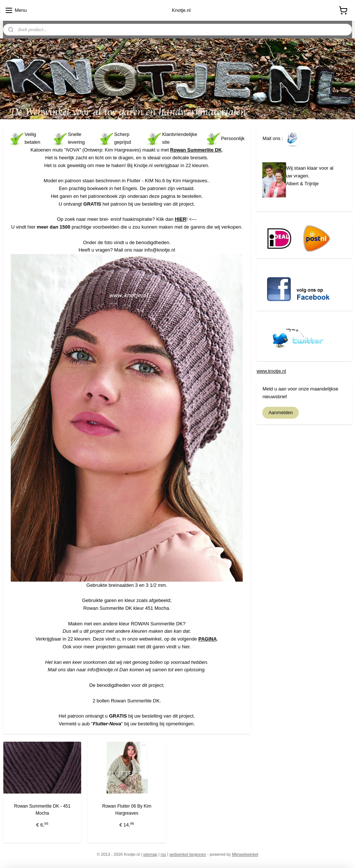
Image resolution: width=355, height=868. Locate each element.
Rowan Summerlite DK (196, 150)
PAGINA (208, 639)
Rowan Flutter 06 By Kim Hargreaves (127, 810)
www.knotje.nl (271, 371)
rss (163, 854)
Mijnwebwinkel (245, 854)
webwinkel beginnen (188, 854)
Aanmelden (281, 413)
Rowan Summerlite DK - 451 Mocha (42, 810)
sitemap (150, 854)
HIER (181, 219)
